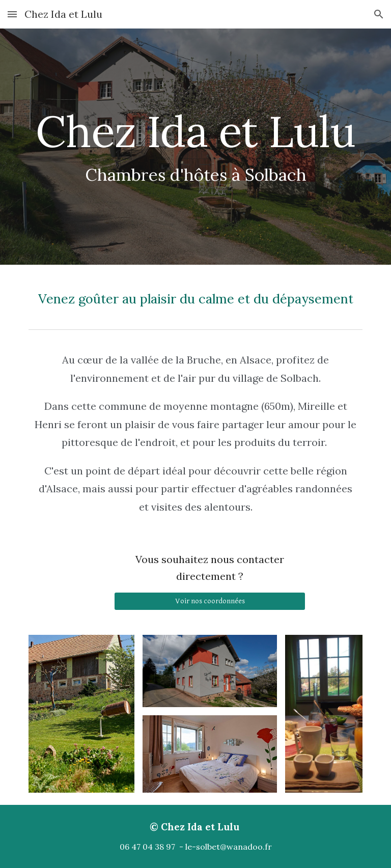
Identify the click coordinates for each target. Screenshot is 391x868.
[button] (12, 14)
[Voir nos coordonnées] (210, 601)
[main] (195, 147)
